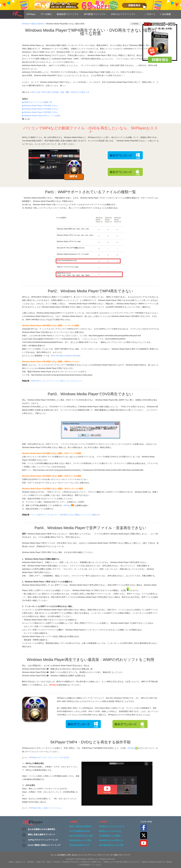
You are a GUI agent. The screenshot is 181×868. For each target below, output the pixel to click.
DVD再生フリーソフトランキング (112, 826)
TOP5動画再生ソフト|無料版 (110, 836)
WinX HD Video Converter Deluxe (65, 356)
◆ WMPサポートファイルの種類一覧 (37, 102)
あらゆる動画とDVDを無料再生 (42, 829)
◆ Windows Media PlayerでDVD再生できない (40, 109)
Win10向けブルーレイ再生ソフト (111, 840)
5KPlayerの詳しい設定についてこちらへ (46, 808)
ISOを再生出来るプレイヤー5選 (111, 845)
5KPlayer (31, 14)
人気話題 (73, 822)
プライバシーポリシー (96, 855)
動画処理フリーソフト (68, 14)
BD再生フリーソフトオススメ (110, 831)
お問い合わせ (72, 855)
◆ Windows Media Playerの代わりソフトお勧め (41, 116)
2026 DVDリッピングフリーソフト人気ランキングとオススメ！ (57, 381)
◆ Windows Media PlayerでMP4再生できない (40, 106)
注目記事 (103, 822)
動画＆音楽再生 (38, 24)
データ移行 (46, 14)
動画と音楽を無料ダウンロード (41, 834)
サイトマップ (125, 855)
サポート (150, 14)
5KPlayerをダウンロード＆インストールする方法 (49, 757)
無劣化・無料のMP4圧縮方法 (80, 826)
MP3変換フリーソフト (95, 14)
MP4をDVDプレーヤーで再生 (80, 840)
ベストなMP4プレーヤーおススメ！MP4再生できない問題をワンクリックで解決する (66, 515)
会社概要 (165, 14)
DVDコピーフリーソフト (123, 14)
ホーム (54, 855)
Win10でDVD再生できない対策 (81, 836)
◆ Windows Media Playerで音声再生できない (40, 112)
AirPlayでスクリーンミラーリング (43, 840)
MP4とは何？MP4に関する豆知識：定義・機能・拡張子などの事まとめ (60, 92)
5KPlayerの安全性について (79, 845)
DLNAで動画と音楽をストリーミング (44, 845)
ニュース (82, 855)
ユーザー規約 (112, 855)
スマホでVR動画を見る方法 (80, 831)
